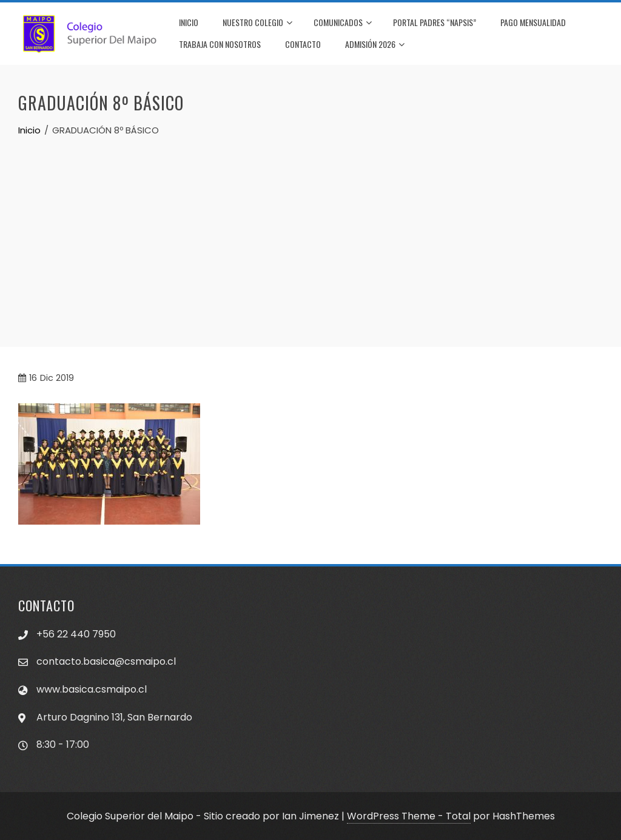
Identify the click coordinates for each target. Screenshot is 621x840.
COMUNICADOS (343, 23)
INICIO (189, 22)
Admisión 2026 (375, 45)
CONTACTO (303, 44)
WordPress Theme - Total (409, 816)
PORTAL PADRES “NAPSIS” (435, 22)
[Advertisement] (310, 229)
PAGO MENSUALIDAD (533, 22)
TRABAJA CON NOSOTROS (220, 44)
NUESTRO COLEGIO (257, 23)
